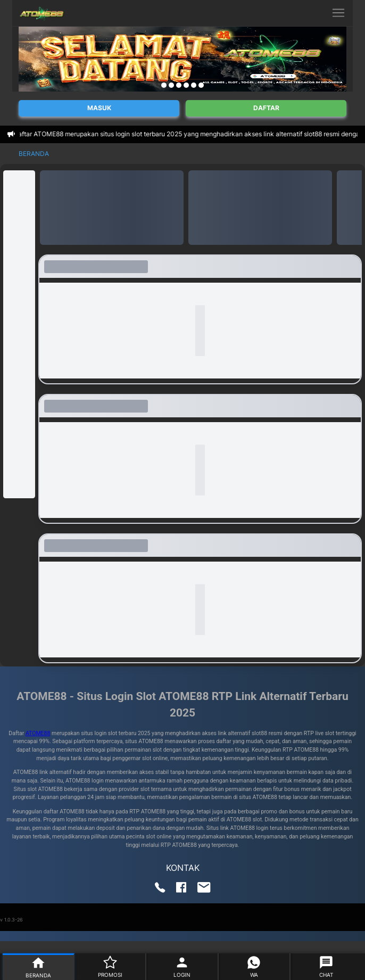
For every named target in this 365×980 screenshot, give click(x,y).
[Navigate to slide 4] (186, 85)
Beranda (34, 154)
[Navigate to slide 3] (179, 85)
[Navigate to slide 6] (201, 85)
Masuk (99, 108)
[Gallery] (182, 59)
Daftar (266, 108)
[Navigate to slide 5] (194, 85)
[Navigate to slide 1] (164, 85)
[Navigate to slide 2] (171, 85)
